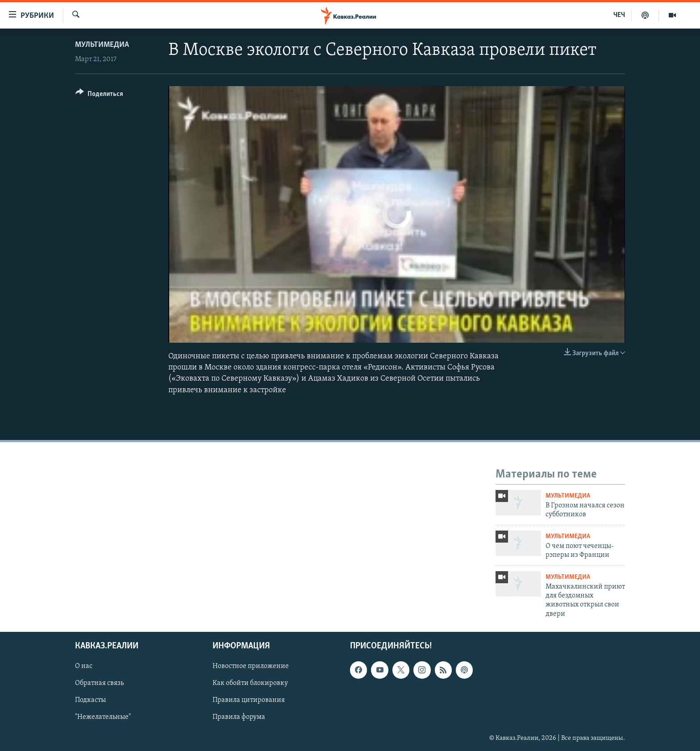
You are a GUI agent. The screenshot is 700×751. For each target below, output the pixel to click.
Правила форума (239, 718)
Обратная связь (99, 684)
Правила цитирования (249, 701)
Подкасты (90, 701)
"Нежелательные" (103, 718)
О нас (84, 667)
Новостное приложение (251, 667)
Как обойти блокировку (250, 684)
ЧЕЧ (619, 15)
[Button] (99, 95)
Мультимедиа (102, 45)
